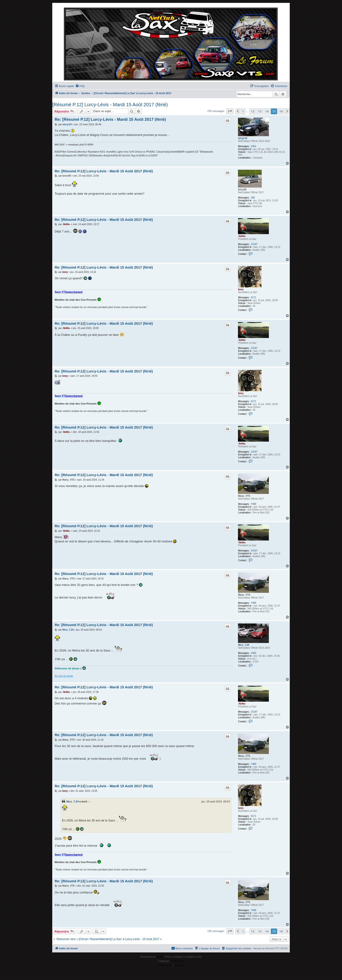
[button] (230, 111)
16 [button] (281, 111)
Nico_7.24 (244, 645)
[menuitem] (80, 86)
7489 (253, 504)
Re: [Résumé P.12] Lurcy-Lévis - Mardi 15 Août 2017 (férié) (110, 119)
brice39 (242, 190)
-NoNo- (242, 236)
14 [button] (267, 111)
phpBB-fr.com (177, 961)
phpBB (160, 957)
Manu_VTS (244, 496)
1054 (253, 146)
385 (253, 198)
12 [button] (253, 111)
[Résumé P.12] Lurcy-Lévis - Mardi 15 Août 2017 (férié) (110, 105)
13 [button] (260, 111)
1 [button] (243, 111)
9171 (253, 297)
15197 (254, 244)
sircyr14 (242, 138)
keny (241, 289)
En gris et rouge (64, 676)
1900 (253, 653)
